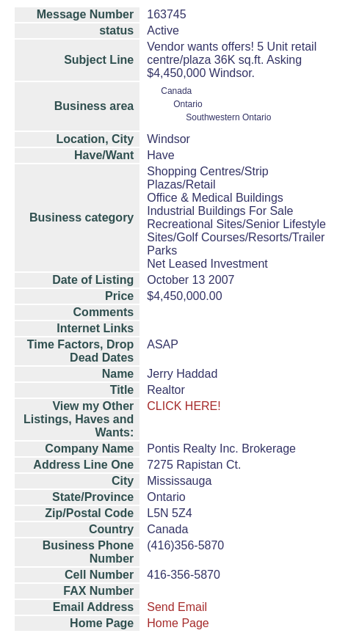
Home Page (178, 623)
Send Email (177, 607)
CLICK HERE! (184, 406)
